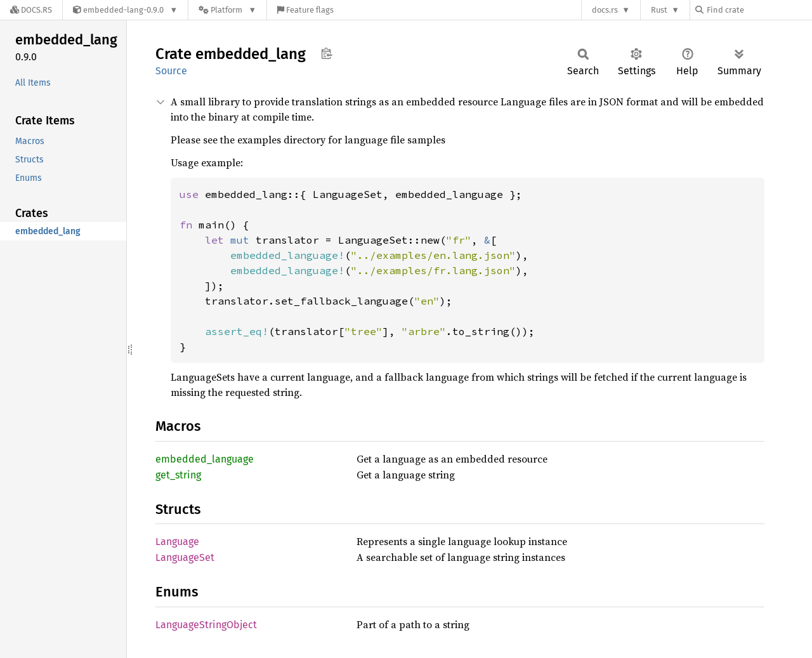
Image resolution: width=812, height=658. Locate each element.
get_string (178, 475)
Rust (659, 10)
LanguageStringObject (206, 625)
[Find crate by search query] (759, 10)
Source (171, 71)
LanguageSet (185, 557)
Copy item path (326, 53)
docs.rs (605, 10)
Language (177, 542)
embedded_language (205, 459)
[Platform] (227, 10)
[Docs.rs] (31, 10)
